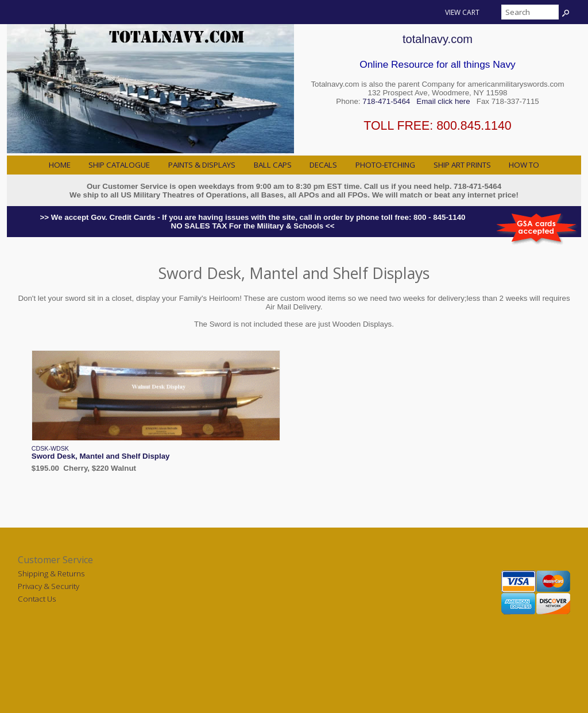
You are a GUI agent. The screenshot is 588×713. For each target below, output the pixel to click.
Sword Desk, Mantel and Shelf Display (101, 456)
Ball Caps (273, 165)
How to (524, 165)
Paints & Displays (202, 165)
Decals (323, 165)
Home (60, 165)
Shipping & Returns (51, 573)
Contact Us (37, 599)
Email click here (443, 101)
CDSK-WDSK (50, 448)
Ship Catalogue (119, 165)
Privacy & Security (49, 586)
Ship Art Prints (462, 165)
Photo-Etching (385, 165)
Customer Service (55, 560)
